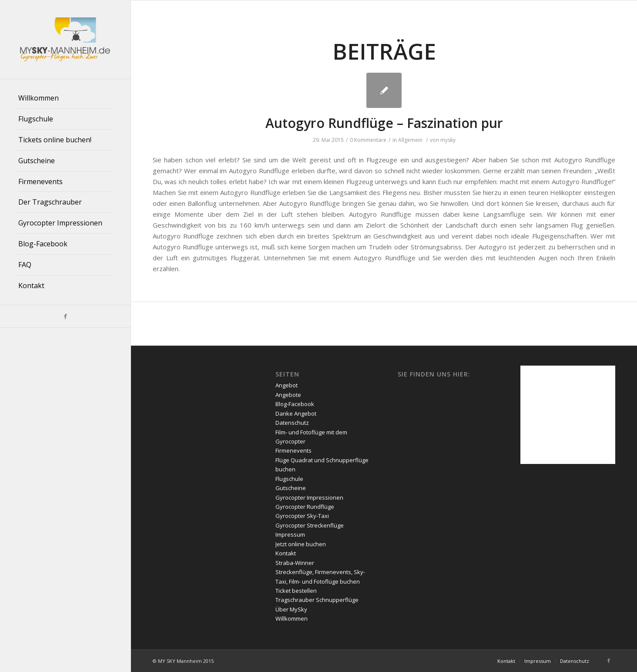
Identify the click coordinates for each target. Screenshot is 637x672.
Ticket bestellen (296, 591)
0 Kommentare (368, 140)
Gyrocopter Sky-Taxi (302, 516)
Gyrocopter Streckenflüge (310, 525)
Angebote (288, 395)
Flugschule (289, 479)
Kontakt (286, 553)
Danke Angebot (296, 413)
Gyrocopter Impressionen (309, 497)
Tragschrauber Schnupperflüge (317, 600)
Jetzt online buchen (301, 544)
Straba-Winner (295, 563)
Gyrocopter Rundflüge (305, 507)
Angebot (287, 385)
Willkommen (292, 618)
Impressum (290, 534)
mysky (448, 140)
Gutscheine (291, 488)
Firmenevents (293, 450)
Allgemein (410, 140)
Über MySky (291, 609)
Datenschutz (292, 423)
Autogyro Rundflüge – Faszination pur (384, 123)
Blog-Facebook (295, 404)
